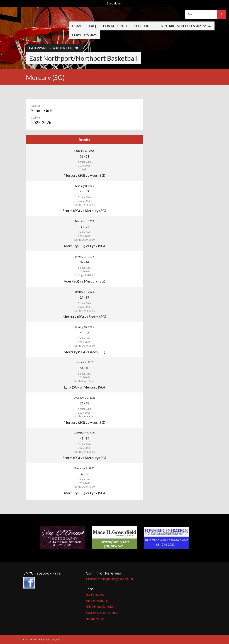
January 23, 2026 (84, 257)
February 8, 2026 (84, 186)
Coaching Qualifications (102, 613)
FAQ (93, 26)
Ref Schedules (95, 595)
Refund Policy (95, 619)
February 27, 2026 (84, 151)
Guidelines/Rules (97, 601)
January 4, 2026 (84, 362)
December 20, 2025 (84, 398)
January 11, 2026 (84, 292)
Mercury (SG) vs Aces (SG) (84, 175)
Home (77, 26)
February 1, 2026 (84, 221)
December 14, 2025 (84, 433)
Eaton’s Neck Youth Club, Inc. (54, 48)
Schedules (143, 26)
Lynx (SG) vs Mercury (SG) (84, 387)
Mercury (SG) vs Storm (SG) (84, 317)
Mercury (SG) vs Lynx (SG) (84, 246)
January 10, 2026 (84, 327)
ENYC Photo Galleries (100, 607)
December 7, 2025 (84, 468)
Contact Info (115, 26)
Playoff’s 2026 (84, 35)
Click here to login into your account (110, 579)
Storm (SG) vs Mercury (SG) (84, 211)
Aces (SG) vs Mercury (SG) (84, 281)
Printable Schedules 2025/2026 (185, 26)
